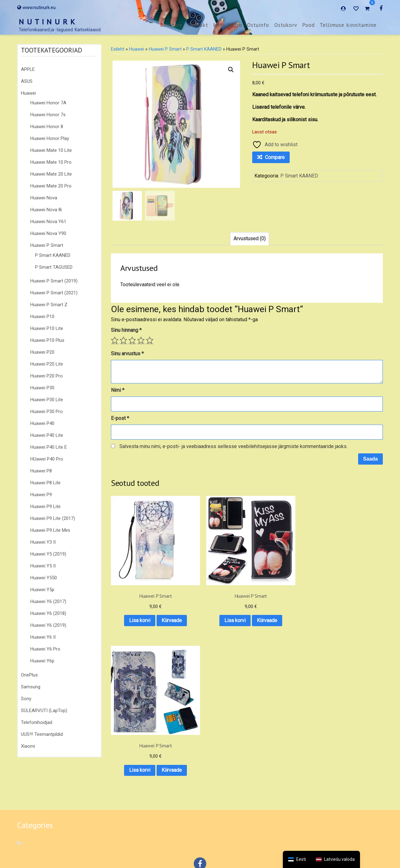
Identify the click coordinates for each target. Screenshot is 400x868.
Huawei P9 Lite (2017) (53, 518)
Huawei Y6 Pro (45, 649)
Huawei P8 (41, 471)
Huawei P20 (42, 352)
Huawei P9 (41, 495)
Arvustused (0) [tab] (250, 239)
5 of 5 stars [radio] (150, 340)
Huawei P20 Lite (47, 364)
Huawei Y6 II (43, 637)
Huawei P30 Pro (47, 412)
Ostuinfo (258, 25)
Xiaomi (28, 746)
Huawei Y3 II (43, 542)
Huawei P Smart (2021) (54, 293)
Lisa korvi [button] (141, 591)
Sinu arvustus (127, 354)
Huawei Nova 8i (46, 210)
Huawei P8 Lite (45, 483)
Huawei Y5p (42, 590)
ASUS (27, 81)
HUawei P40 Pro (47, 459)
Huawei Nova (44, 198)
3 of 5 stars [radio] (132, 340)
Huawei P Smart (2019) (54, 281)
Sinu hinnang (126, 330)
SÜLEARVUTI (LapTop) (44, 711)
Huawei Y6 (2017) (48, 601)
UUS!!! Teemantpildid (42, 734)
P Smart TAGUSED (54, 267)
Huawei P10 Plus (47, 340)
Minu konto (228, 25)
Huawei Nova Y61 (48, 222)
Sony (26, 699)
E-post (120, 418)
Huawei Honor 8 (47, 127)
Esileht (118, 49)
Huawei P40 (42, 423)
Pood (308, 25)
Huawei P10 (42, 317)
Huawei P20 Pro (47, 376)
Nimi (118, 390)
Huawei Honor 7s (48, 115)
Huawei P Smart (47, 245)
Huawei (28, 93)
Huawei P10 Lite (47, 328)
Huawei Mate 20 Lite (51, 174)
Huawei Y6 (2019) (48, 625)
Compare (171, 25)
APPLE (28, 69)
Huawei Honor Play (50, 138)
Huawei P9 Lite (45, 506)
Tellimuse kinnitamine (348, 25)
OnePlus (29, 675)
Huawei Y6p (42, 661)
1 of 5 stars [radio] (115, 340)
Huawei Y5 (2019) (48, 554)
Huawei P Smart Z (49, 305)
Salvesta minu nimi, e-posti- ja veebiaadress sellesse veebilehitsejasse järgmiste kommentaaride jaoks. (233, 446)
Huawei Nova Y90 (48, 233)
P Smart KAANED (53, 255)
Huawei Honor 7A (48, 103)
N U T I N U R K (47, 22)
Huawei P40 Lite (47, 435)
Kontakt (198, 25)
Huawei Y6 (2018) (48, 613)
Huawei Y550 (44, 578)
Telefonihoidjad (37, 722)
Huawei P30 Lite (47, 400)
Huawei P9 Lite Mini (50, 530)
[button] (231, 70)
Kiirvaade (141, 607)
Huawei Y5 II (43, 566)
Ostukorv (286, 25)
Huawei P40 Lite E (49, 447)
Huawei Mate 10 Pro (51, 162)
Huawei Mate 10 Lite (51, 150)
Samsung (31, 687)
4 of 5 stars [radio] (141, 340)
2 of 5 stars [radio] (123, 340)
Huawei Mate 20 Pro (51, 186)
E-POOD (240, 846)
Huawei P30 (42, 388)
